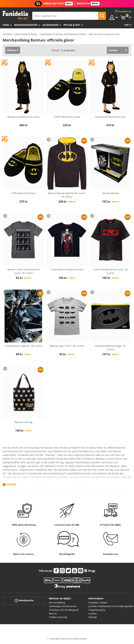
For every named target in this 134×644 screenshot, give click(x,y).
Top (126, 25)
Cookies (93, 614)
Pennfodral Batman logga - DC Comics (110, 348)
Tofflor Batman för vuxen (67, 117)
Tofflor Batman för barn (23, 193)
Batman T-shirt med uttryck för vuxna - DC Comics (24, 271)
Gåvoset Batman (111, 193)
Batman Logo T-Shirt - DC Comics (67, 346)
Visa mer (11, 485)
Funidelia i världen (98, 603)
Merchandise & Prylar (26, 34)
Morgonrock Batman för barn (111, 117)
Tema (6, 25)
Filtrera (11, 50)
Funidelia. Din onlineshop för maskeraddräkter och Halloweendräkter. (15, 15)
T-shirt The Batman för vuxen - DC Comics (110, 271)
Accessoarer (50, 25)
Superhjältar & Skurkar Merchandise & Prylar (63, 34)
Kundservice (24, 600)
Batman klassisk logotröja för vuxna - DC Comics (67, 195)
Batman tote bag (24, 422)
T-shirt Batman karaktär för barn (67, 269)
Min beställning (57, 603)
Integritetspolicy (97, 610)
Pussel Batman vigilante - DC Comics (24, 346)
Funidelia (7, 34)
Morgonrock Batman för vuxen (24, 117)
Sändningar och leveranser (63, 606)
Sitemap (93, 617)
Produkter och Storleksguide (64, 610)
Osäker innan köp (58, 617)
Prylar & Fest (72, 25)
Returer (53, 614)
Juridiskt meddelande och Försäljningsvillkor (111, 606)
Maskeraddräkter (26, 25)
